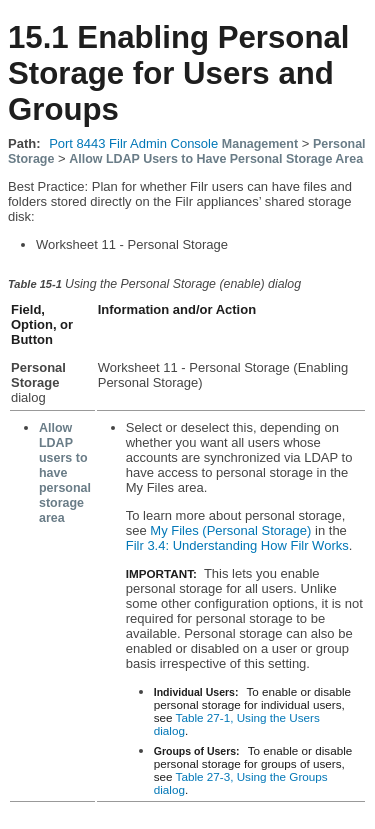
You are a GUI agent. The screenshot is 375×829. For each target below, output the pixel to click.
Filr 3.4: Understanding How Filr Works (237, 545)
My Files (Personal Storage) (230, 530)
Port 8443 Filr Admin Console (133, 143)
